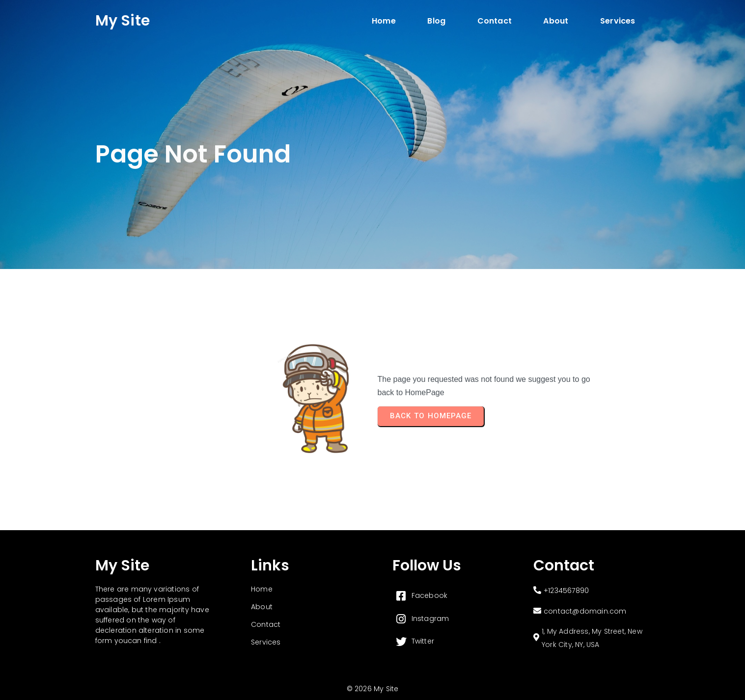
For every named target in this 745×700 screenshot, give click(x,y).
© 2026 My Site (373, 689)
